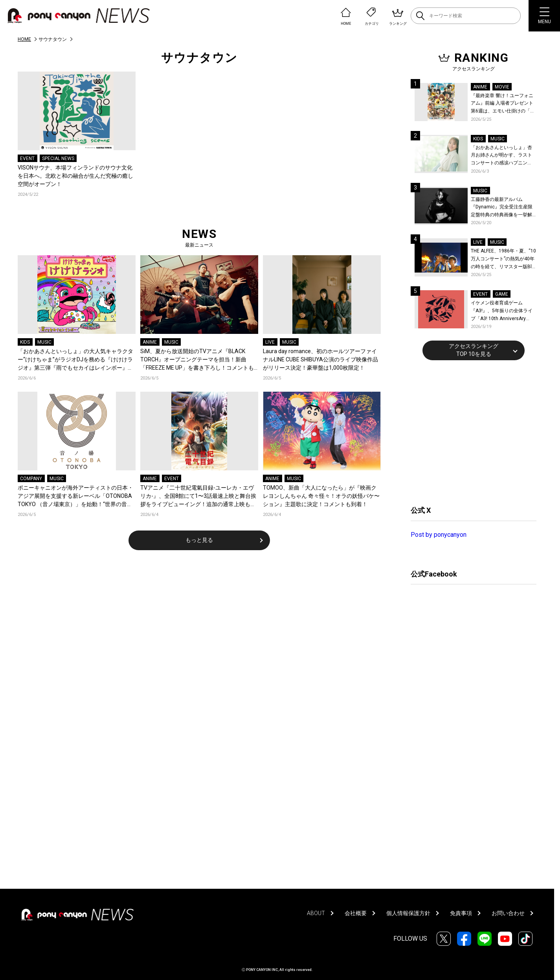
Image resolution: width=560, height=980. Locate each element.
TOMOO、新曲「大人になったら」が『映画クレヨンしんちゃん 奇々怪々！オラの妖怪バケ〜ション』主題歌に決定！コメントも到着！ (321, 496)
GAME (502, 294)
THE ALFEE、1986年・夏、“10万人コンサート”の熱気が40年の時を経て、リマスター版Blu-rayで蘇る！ (503, 259)
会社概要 (356, 913)
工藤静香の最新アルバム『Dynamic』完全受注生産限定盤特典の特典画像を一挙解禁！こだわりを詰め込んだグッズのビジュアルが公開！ (502, 208)
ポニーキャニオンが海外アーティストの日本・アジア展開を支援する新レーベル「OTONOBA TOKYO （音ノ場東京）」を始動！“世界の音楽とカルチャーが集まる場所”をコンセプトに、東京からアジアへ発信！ (76, 496)
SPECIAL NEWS (58, 158)
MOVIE (502, 87)
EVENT (27, 158)
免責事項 (461, 913)
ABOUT (316, 913)
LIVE (270, 342)
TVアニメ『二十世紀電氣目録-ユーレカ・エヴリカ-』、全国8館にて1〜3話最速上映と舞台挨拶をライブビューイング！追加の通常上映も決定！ (198, 496)
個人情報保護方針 (408, 913)
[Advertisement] (470, 432)
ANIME (150, 342)
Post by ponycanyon (439, 535)
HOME (24, 39)
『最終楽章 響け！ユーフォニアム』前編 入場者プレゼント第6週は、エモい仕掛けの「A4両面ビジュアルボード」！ (503, 104)
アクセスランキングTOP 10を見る (474, 350)
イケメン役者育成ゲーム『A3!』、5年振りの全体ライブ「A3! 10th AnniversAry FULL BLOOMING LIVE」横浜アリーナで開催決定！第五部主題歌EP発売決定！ (503, 311)
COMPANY (31, 479)
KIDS (25, 342)
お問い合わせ (508, 913)
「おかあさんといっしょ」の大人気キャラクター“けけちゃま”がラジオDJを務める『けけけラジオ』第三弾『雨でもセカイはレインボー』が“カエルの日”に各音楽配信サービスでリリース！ (75, 360)
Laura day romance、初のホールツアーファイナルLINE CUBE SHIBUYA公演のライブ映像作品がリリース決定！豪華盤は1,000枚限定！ (320, 359)
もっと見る (199, 540)
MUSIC (44, 342)
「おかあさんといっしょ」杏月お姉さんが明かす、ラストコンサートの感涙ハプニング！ (501, 156)
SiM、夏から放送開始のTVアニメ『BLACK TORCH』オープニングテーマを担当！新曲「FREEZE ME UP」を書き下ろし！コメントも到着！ (197, 360)
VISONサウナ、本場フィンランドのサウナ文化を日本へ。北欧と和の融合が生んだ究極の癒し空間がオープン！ (75, 176)
